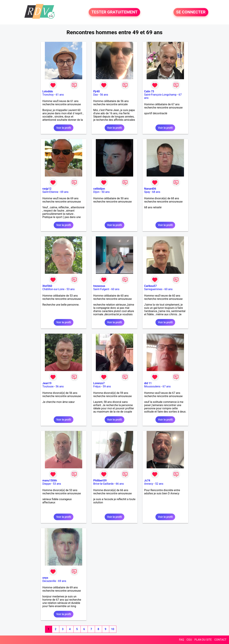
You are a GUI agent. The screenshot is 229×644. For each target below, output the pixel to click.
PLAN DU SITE (203, 640)
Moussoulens (152, 386)
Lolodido (48, 91)
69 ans (64, 192)
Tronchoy (48, 95)
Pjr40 (96, 91)
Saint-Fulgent (101, 289)
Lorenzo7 (99, 383)
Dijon (96, 192)
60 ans (115, 289)
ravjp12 (47, 189)
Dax (96, 95)
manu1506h (50, 480)
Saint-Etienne (50, 192)
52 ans (159, 484)
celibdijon (99, 189)
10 (113, 629)
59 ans (107, 386)
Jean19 (47, 383)
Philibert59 (100, 480)
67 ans (167, 386)
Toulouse (48, 386)
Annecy (149, 484)
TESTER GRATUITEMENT (114, 12)
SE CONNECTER (191, 12)
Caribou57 (151, 286)
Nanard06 (150, 189)
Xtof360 (47, 286)
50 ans (106, 192)
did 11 (148, 383)
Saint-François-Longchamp (160, 95)
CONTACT (220, 640)
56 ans (104, 95)
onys (45, 578)
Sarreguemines (153, 289)
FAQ (182, 640)
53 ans (71, 289)
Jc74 (147, 480)
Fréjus (97, 386)
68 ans (156, 192)
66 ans (120, 484)
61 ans (60, 95)
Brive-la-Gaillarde (103, 484)
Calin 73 (149, 91)
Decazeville (49, 581)
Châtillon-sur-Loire (54, 289)
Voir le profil (64, 128)
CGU (189, 640)
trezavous (99, 286)
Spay (147, 192)
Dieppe (47, 484)
